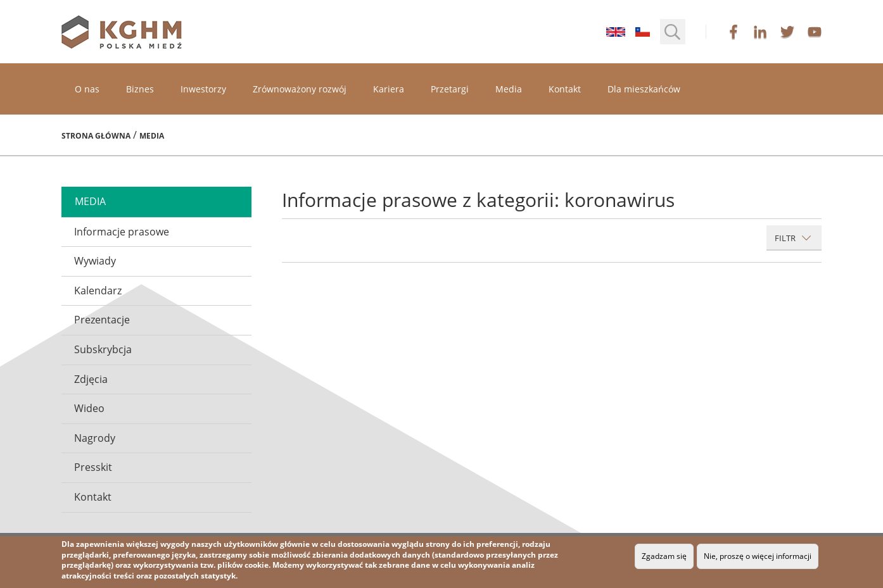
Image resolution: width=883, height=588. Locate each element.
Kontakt (565, 89)
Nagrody (95, 438)
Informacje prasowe (122, 232)
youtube (815, 32)
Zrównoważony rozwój (300, 89)
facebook (734, 32)
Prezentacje (102, 320)
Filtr (793, 238)
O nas (87, 89)
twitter (787, 32)
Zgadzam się (664, 556)
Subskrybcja (103, 349)
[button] (673, 32)
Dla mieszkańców (644, 89)
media (90, 201)
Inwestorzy (203, 89)
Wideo (89, 408)
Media (509, 89)
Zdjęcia (91, 379)
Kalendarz (98, 291)
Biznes (140, 89)
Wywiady (95, 261)
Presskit (93, 467)
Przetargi (450, 89)
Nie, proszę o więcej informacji (758, 556)
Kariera (389, 89)
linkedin (760, 32)
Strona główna (96, 136)
